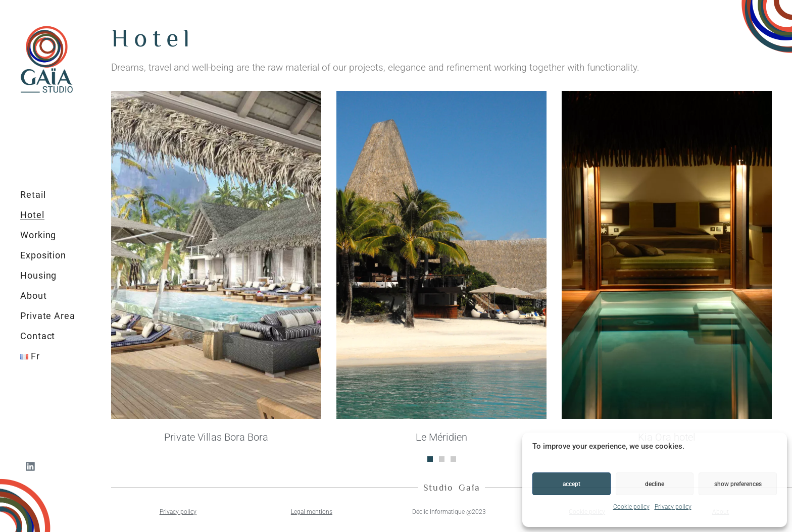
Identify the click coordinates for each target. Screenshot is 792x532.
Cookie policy (631, 507)
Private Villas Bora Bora (216, 437)
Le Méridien (441, 437)
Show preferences (738, 484)
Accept (572, 484)
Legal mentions (312, 512)
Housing (38, 275)
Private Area (48, 316)
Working (38, 235)
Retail (33, 195)
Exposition (43, 255)
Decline (655, 484)
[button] (430, 459)
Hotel (32, 215)
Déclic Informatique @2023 (449, 512)
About (34, 296)
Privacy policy (673, 507)
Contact (38, 336)
